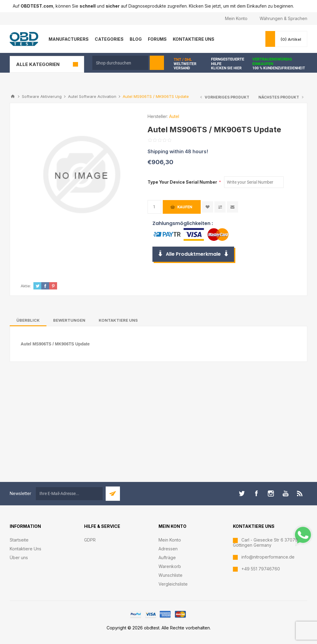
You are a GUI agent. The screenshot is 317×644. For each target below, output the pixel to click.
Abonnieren (113, 494)
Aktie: (26, 286)
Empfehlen (232, 207)
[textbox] (120, 63)
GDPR (90, 540)
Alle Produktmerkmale (193, 254)
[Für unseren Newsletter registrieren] (69, 494)
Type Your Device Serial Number (183, 182)
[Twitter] (242, 493)
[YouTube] (285, 493)
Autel (174, 116)
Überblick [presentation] (28, 320)
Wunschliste (170, 575)
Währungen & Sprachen (283, 18)
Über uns (19, 557)
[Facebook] (256, 493)
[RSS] (300, 493)
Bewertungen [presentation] (69, 320)
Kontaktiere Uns (26, 549)
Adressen (168, 549)
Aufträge (167, 557)
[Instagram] (271, 493)
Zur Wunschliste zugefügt (208, 207)
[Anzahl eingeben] (154, 207)
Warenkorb (170, 566)
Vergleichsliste (173, 584)
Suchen (157, 63)
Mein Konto (236, 18)
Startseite (19, 540)
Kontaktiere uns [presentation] (118, 320)
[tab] (28, 320)
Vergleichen (220, 207)
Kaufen (185, 207)
